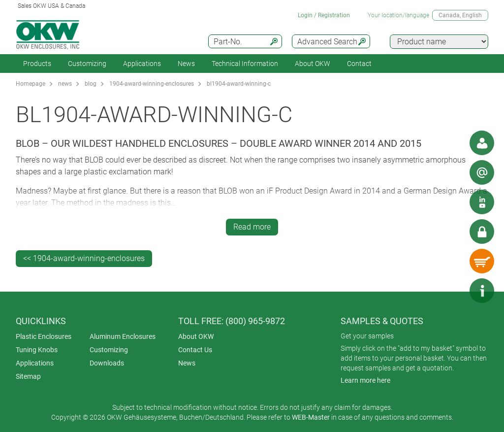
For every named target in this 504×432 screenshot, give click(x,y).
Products (37, 64)
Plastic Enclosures (44, 336)
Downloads (107, 363)
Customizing (87, 64)
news (65, 84)
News (186, 64)
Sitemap (28, 376)
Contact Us (195, 350)
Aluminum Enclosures (123, 336)
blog (91, 84)
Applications (142, 64)
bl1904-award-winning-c (239, 84)
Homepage (31, 84)
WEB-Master (311, 417)
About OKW (196, 336)
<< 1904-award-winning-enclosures (84, 258)
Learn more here (365, 380)
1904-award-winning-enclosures (152, 84)
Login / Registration (324, 15)
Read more (252, 227)
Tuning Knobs (37, 350)
